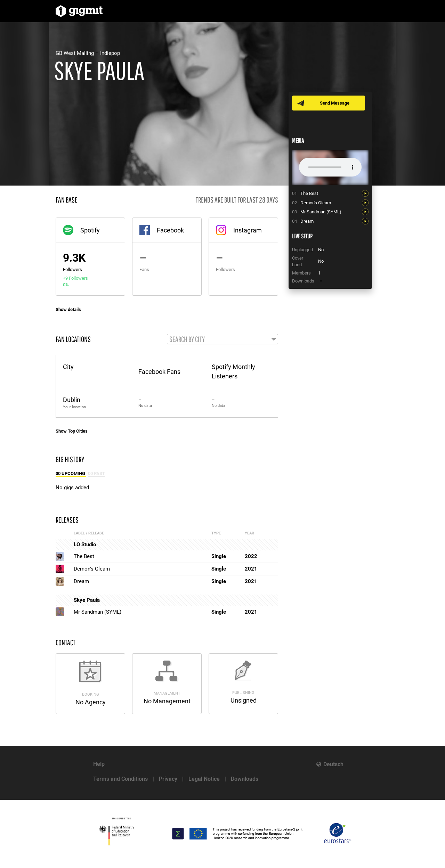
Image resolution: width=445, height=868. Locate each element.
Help (99, 764)
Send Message (335, 103)
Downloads (245, 779)
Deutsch (333, 764)
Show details (68, 309)
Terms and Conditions (120, 779)
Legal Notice (204, 779)
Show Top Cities (72, 431)
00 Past (96, 474)
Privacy (168, 779)
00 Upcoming (71, 474)
